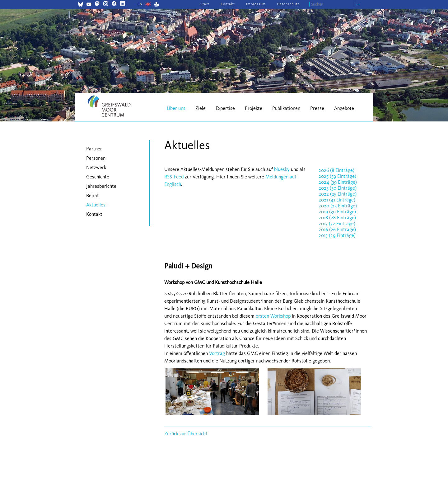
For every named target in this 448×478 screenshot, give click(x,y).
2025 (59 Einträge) (337, 176)
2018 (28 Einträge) (337, 218)
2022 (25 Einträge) (338, 194)
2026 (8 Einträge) (336, 170)
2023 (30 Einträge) (338, 188)
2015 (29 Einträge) (337, 235)
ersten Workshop (273, 316)
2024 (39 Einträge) (338, 182)
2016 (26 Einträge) (337, 229)
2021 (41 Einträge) (337, 200)
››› (358, 4)
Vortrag (217, 353)
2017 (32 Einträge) (337, 223)
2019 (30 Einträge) (337, 212)
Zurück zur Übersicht (186, 434)
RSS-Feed (174, 177)
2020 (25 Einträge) (338, 206)
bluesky (282, 169)
